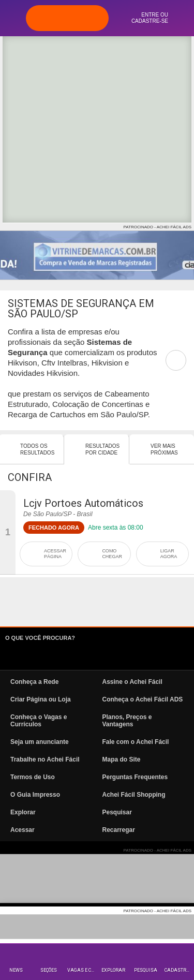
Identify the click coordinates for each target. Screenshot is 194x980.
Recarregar (119, 830)
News (16, 970)
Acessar (23, 830)
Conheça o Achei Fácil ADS (143, 699)
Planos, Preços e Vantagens (127, 721)
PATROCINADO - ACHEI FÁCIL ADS (158, 227)
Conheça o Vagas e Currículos (39, 721)
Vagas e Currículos (82, 970)
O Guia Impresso (35, 795)
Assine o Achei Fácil (132, 682)
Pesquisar (117, 812)
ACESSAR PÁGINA (55, 554)
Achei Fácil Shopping (134, 795)
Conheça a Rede (34, 682)
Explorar (113, 970)
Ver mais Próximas (164, 449)
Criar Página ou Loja (41, 699)
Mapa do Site (122, 759)
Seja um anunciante (40, 742)
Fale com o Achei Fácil (136, 742)
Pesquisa (146, 970)
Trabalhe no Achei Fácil (45, 759)
